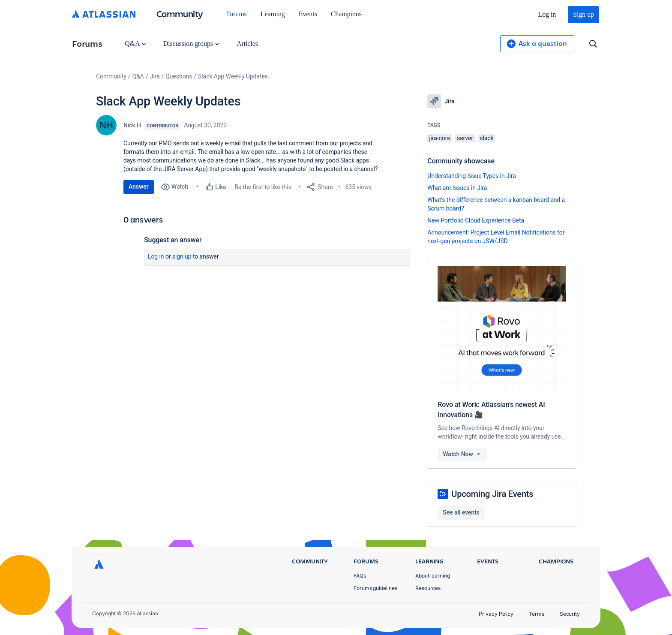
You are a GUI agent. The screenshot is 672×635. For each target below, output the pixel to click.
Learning (273, 14)
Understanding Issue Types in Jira (472, 176)
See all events (461, 512)
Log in (547, 14)
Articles (247, 44)
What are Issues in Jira (457, 188)
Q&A (135, 44)
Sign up (583, 14)
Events (308, 14)
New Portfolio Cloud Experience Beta (476, 220)
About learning (433, 576)
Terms (537, 614)
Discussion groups (191, 44)
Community (180, 14)
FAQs (360, 576)
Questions (179, 76)
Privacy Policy (496, 614)
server (465, 138)
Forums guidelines (375, 588)
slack (486, 138)
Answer (139, 187)
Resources (428, 588)
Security (570, 614)
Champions (346, 14)
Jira (155, 76)
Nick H (132, 125)
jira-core (439, 138)
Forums (236, 14)
